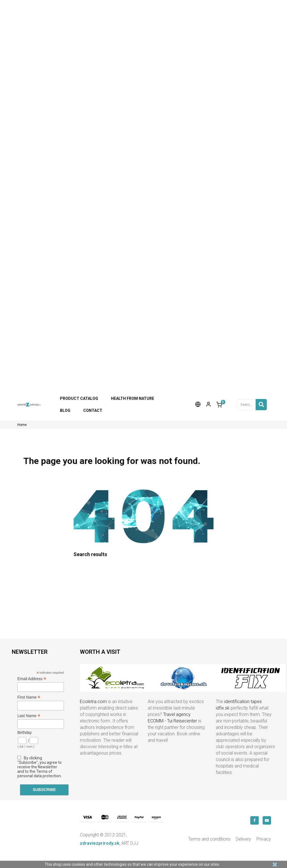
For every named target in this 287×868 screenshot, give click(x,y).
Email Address (32, 679)
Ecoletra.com (93, 702)
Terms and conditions (209, 839)
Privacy (264, 839)
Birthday (25, 732)
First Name (29, 697)
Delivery (243, 839)
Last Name (29, 716)
